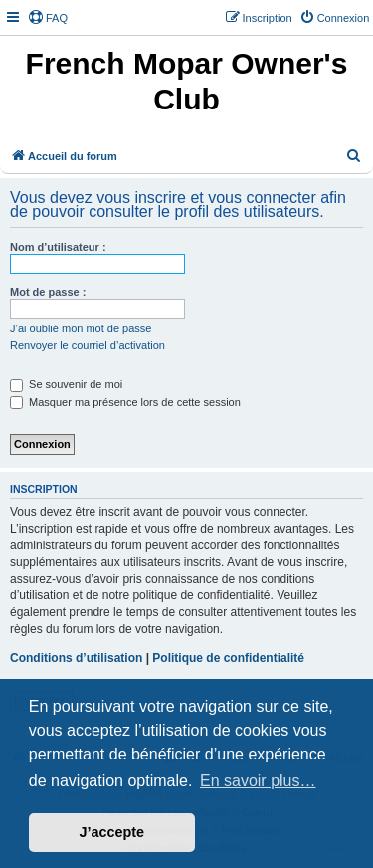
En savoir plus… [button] (258, 781)
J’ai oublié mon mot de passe (81, 328)
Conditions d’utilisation (76, 658)
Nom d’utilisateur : (58, 247)
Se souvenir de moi (66, 384)
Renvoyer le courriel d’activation (88, 345)
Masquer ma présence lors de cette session (125, 402)
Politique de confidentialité (228, 658)
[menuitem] (48, 18)
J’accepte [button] (112, 832)
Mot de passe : (48, 292)
